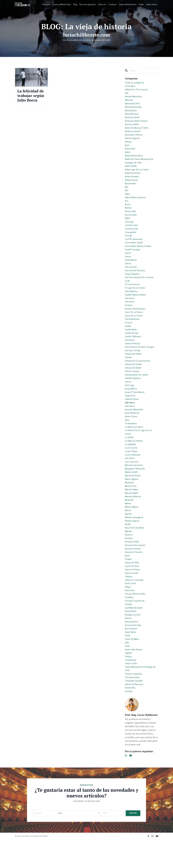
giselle (128, 338)
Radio (141, 5)
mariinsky (130, 501)
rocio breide (131, 636)
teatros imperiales (134, 701)
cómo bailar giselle (134, 250)
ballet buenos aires (134, 159)
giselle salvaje (132, 345)
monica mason (132, 527)
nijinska (129, 552)
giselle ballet (131, 341)
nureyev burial (132, 563)
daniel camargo (133, 258)
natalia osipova (133, 541)
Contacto (112, 5)
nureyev (129, 559)
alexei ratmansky (134, 108)
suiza (127, 672)
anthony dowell (133, 134)
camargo (129, 228)
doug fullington (132, 283)
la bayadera (131, 439)
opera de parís (132, 589)
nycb (128, 578)
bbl (127, 196)
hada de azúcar (133, 356)
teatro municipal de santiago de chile (141, 696)
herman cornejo (133, 363)
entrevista (130, 309)
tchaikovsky (131, 687)
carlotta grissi (132, 232)
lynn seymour (132, 479)
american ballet (133, 119)
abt (127, 94)
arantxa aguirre (133, 141)
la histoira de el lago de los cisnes (139, 449)
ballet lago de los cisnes (137, 174)
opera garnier (132, 596)
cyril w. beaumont (134, 247)
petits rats (130, 614)
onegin (128, 581)
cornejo (129, 243)
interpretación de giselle (137, 389)
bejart (128, 199)
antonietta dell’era (134, 138)
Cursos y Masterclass (62, 5)
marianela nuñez (133, 494)
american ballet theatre (137, 123)
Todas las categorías (135, 83)
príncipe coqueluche (135, 625)
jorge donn (130, 410)
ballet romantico (133, 178)
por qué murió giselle (135, 618)
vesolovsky (130, 716)
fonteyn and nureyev (135, 319)
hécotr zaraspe (132, 385)
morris (128, 530)
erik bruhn (130, 312)
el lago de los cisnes (135, 298)
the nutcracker (133, 705)
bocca (128, 210)
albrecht (129, 101)
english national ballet (136, 305)
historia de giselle (134, 378)
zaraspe (129, 720)
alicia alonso (131, 112)
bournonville (131, 221)
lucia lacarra (131, 465)
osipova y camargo (134, 603)
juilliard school (132, 414)
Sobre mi (102, 5)
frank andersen (133, 330)
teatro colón (131, 690)
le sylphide (131, 461)
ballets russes (132, 185)
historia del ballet (133, 381)
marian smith (131, 490)
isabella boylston (133, 392)
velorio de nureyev (134, 712)
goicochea (130, 352)
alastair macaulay (134, 98)
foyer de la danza (134, 327)
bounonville (131, 218)
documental (131, 276)
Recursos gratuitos (88, 5)
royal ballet (131, 658)
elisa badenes (132, 301)
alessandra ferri (133, 105)
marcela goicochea (134, 483)
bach (127, 148)
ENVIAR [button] (133, 841)
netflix (128, 545)
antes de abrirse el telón (137, 130)
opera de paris (132, 585)
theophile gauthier (134, 709)
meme (128, 523)
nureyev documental (135, 567)
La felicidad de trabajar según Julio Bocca (29, 99)
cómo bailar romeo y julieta (138, 254)
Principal (46, 5)
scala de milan (132, 665)
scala (128, 661)
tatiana (128, 683)
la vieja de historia (134, 458)
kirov (127, 436)
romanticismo (132, 647)
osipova (129, 600)
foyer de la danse (134, 323)
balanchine (130, 152)
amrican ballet (132, 127)
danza (128, 265)
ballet (128, 156)
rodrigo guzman (133, 640)
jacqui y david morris (135, 407)
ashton (128, 145)
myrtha (128, 534)
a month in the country (136, 90)
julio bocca (130, 421)
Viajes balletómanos (128, 5)
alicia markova (132, 116)
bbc (127, 192)
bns (127, 207)
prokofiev (129, 621)
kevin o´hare (131, 432)
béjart (128, 225)
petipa (128, 610)
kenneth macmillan (134, 425)
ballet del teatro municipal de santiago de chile (139, 165)
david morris (131, 268)
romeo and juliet (133, 650)
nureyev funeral (133, 570)
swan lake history (134, 676)
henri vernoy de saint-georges (140, 359)
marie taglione (132, 498)
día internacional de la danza (139, 287)
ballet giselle (131, 170)
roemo (128, 643)
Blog (75, 5)
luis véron (130, 476)
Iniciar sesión (152, 5)
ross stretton (131, 654)
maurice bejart (132, 509)
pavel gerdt (131, 607)
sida (127, 669)
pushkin (129, 629)
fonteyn (129, 316)
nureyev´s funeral (134, 574)
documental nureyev (135, 279)
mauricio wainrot (133, 516)
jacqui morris (131, 403)
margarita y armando (135, 487)
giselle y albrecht (133, 349)
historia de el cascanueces (138, 374)
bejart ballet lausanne (136, 203)
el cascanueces (132, 294)
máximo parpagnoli (134, 538)
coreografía (131, 239)
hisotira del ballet (133, 367)
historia (129, 370)
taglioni (129, 680)
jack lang (129, 399)
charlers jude (131, 236)
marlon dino (131, 505)
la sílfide (129, 454)
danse (128, 261)
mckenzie (129, 519)
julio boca (130, 418)
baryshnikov (131, 188)
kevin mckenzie (132, 429)
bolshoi (128, 214)
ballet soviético (132, 181)
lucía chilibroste (133, 472)
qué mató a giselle (134, 632)
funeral (128, 334)
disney (128, 272)
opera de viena (133, 592)
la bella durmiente (134, 443)
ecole (128, 290)
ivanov (128, 396)
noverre (129, 556)
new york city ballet (135, 549)
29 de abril (130, 87)
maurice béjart (132, 512)
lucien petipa (131, 469)
